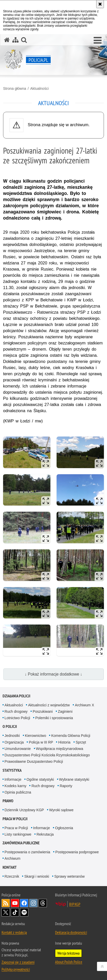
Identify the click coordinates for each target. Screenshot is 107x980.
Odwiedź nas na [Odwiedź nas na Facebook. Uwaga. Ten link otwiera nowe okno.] (24, 903)
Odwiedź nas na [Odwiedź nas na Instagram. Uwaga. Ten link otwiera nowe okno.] (33, 903)
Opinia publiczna (18, 792)
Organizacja (14, 742)
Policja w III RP (41, 742)
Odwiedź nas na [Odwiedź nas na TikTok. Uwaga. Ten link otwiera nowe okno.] (15, 912)
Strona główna (15, 88)
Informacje (13, 779)
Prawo (8, 801)
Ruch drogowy (16, 711)
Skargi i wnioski (37, 876)
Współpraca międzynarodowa (60, 749)
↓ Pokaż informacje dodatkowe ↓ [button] (53, 674)
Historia (64, 742)
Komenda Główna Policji (71, 736)
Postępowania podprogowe (77, 852)
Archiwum (12, 858)
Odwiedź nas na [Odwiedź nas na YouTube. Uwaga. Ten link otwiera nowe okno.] (15, 903)
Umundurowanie (18, 749)
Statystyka (12, 770)
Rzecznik (12, 876)
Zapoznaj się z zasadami (18, 962)
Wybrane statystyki (74, 779)
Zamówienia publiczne (21, 843)
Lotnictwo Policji (17, 718)
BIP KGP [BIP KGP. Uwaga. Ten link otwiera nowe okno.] (75, 904)
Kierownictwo (35, 736)
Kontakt (10, 867)
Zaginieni (65, 711)
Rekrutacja (45, 834)
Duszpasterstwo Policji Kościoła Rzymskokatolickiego (47, 755)
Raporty (66, 786)
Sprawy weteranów (69, 876)
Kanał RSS (6, 903)
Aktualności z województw (49, 705)
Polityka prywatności (16, 969)
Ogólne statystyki (40, 779)
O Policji (10, 726)
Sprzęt (81, 742)
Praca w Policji (15, 819)
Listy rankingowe (18, 834)
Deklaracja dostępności (71, 932)
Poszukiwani (43, 711)
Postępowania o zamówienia (27, 852)
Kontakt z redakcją (14, 932)
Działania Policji (16, 696)
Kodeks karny (16, 786)
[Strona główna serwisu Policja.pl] (7, 40)
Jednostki (12, 736)
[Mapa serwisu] (15, 40)
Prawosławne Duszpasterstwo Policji (34, 761)
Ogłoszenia (64, 828)
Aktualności (39, 88)
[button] (98, 41)
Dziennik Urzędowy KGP (24, 810)
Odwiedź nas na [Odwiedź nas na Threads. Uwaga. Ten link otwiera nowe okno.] (43, 903)
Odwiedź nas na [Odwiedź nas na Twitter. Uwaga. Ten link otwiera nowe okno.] (6, 912)
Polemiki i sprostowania (54, 718)
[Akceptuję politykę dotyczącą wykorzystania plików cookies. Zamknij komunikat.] (100, 4)
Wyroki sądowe (61, 810)
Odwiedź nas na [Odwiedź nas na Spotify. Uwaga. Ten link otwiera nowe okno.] (24, 912)
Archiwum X (84, 705)
